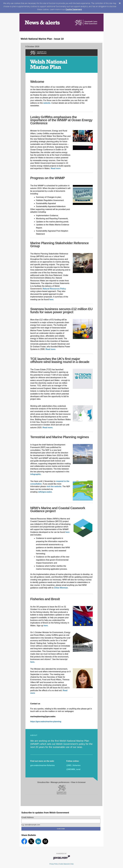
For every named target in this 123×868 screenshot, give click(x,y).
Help (72, 864)
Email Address (28, 817)
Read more (56, 168)
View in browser (78, 782)
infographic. (36, 474)
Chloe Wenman (61, 588)
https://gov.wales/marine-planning (46, 722)
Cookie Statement (74, 9)
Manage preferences (60, 782)
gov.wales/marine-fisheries (42, 765)
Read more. (48, 428)
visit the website (54, 486)
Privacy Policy (54, 864)
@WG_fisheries (73, 765)
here (68, 532)
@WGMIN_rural (73, 769)
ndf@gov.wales (45, 492)
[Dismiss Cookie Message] (120, 3)
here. (33, 662)
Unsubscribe (43, 782)
